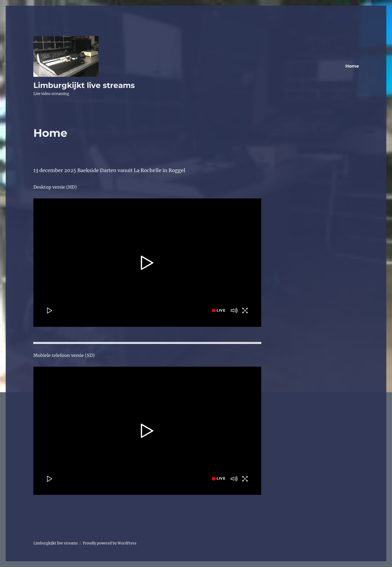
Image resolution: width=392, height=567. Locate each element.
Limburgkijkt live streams (84, 85)
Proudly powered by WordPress (110, 543)
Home (352, 66)
